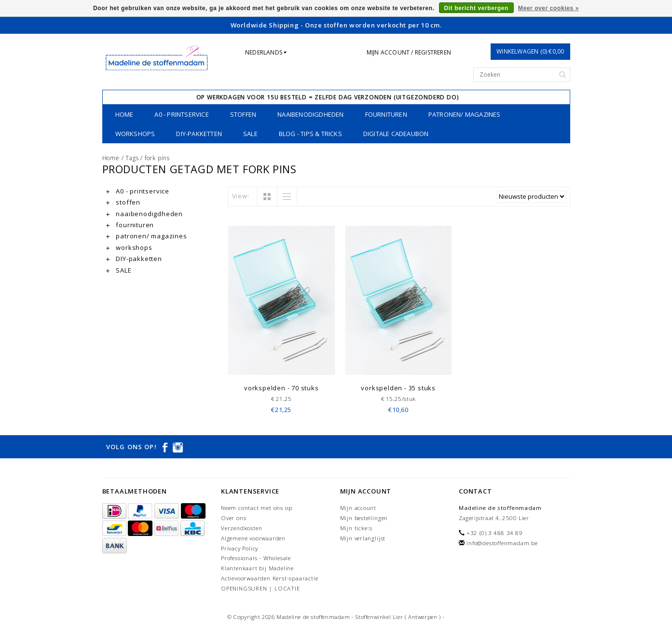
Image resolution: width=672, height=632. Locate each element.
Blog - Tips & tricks (310, 134)
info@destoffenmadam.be (502, 543)
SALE (250, 134)
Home (124, 114)
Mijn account (358, 508)
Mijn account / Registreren (409, 52)
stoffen (243, 114)
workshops (135, 134)
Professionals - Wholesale (256, 558)
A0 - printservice (181, 114)
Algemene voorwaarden (253, 538)
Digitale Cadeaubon (396, 134)
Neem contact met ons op (256, 508)
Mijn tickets (357, 528)
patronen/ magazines (465, 114)
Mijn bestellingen (364, 518)
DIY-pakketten (199, 134)
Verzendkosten (241, 528)
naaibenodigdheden (310, 114)
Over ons (233, 518)
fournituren (386, 114)
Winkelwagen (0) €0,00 (530, 51)
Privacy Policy (240, 548)
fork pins (157, 158)
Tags (132, 158)
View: (241, 196)
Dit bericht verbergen (476, 8)
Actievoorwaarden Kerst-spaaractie (269, 578)
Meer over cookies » (549, 8)
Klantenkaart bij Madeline (257, 568)
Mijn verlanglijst (363, 538)
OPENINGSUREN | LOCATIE (261, 588)
